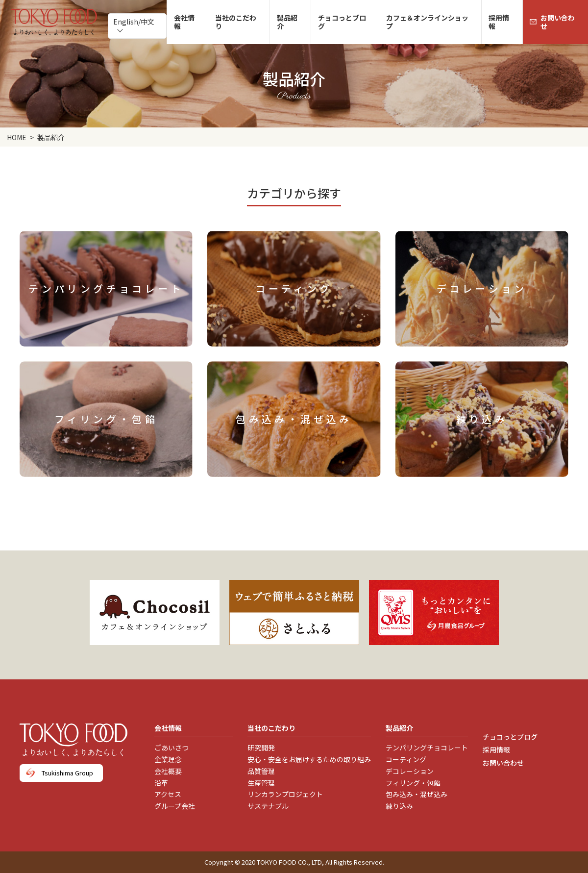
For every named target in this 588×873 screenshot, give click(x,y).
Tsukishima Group (67, 773)
